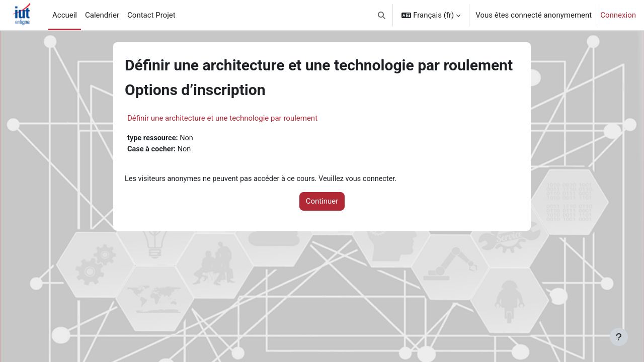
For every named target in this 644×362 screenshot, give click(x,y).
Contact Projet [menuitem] (151, 15)
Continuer (322, 203)
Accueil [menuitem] (65, 15)
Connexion (618, 15)
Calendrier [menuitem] (102, 15)
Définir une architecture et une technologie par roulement (222, 118)
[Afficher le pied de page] (619, 337)
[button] (382, 15)
